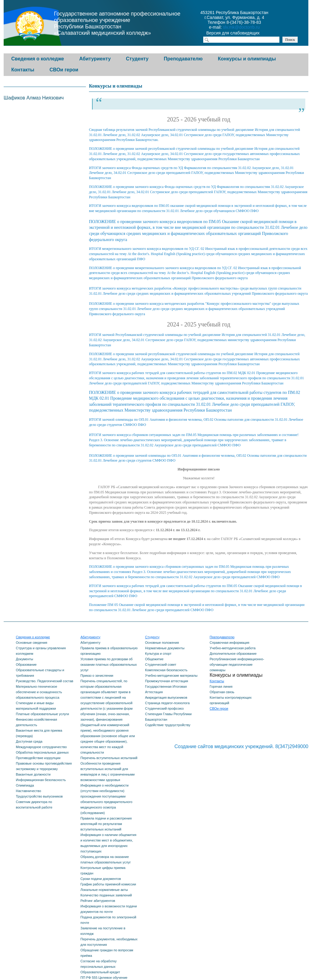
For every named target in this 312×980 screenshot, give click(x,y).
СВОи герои (64, 70)
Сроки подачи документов (101, 879)
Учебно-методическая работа (233, 648)
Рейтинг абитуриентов (98, 901)
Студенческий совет (161, 665)
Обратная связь (222, 692)
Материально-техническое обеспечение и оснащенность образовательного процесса (39, 692)
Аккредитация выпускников (166, 697)
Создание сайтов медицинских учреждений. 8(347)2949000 (241, 746)
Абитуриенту (95, 59)
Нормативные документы (165, 648)
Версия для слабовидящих (238, 34)
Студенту (137, 59)
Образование (26, 665)
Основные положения (162, 643)
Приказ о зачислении (97, 676)
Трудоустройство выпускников (39, 796)
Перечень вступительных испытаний (109, 758)
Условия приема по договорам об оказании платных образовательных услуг (109, 665)
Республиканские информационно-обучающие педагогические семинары (237, 665)
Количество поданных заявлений (106, 895)
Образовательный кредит (100, 972)
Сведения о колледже (38, 59)
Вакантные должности (33, 774)
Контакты (23, 70)
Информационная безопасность (41, 780)
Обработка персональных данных (42, 752)
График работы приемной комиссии (108, 884)
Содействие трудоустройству (168, 725)
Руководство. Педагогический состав (44, 681)
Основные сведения (32, 643)
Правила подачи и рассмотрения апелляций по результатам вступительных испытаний (106, 824)
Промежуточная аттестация (167, 681)
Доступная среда (29, 741)
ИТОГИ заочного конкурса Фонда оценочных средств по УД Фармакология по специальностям (163, 168)
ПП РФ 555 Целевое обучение (104, 978)
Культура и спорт (158, 654)
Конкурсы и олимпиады (247, 59)
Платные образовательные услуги (42, 714)
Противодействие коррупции (38, 758)
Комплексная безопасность (166, 670)
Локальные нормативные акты (104, 890)
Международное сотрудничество (41, 747)
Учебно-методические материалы (171, 676)
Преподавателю (183, 59)
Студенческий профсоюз (164, 708)
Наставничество (28, 791)
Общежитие (154, 659)
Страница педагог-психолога (167, 703)
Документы (25, 659)
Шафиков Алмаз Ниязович (34, 98)
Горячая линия (221, 686)
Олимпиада (25, 785)
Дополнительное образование (233, 654)
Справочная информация (229, 643)
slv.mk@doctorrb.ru (241, 27)
